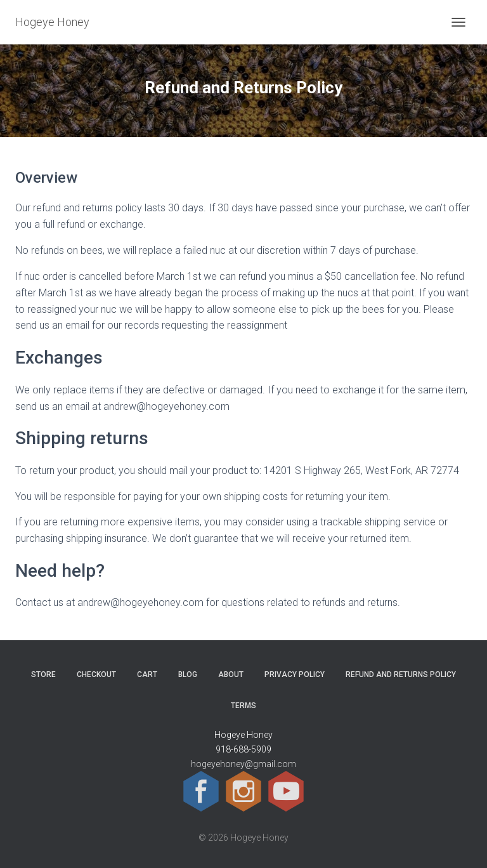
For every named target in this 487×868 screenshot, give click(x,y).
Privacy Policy (295, 674)
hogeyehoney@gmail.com (243, 764)
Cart (147, 674)
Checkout (96, 674)
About (231, 674)
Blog (188, 674)
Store (43, 674)
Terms (243, 706)
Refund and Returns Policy (401, 674)
